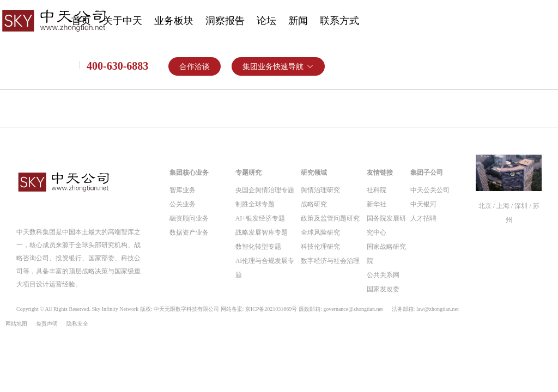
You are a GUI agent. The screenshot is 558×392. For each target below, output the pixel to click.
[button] (278, 66)
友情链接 (380, 173)
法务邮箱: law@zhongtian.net (425, 309)
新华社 (377, 204)
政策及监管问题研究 (330, 218)
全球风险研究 (320, 232)
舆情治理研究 (320, 190)
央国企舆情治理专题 (265, 190)
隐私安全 (77, 324)
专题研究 (248, 173)
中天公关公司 (430, 190)
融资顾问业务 (189, 218)
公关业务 (183, 204)
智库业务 (183, 190)
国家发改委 (383, 289)
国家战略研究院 (386, 254)
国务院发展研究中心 (386, 225)
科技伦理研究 (320, 247)
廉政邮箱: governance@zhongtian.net (341, 309)
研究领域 (314, 173)
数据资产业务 (189, 232)
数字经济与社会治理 (330, 261)
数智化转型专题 (258, 247)
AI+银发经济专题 (260, 218)
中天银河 (423, 204)
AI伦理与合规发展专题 (265, 268)
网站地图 (16, 324)
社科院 (377, 190)
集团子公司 (427, 173)
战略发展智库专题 (262, 232)
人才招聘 (423, 218)
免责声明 (47, 324)
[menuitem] (123, 22)
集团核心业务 (189, 173)
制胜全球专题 (255, 204)
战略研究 (314, 204)
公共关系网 (383, 275)
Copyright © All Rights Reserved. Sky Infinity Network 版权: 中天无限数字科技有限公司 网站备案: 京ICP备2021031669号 (238, 309)
